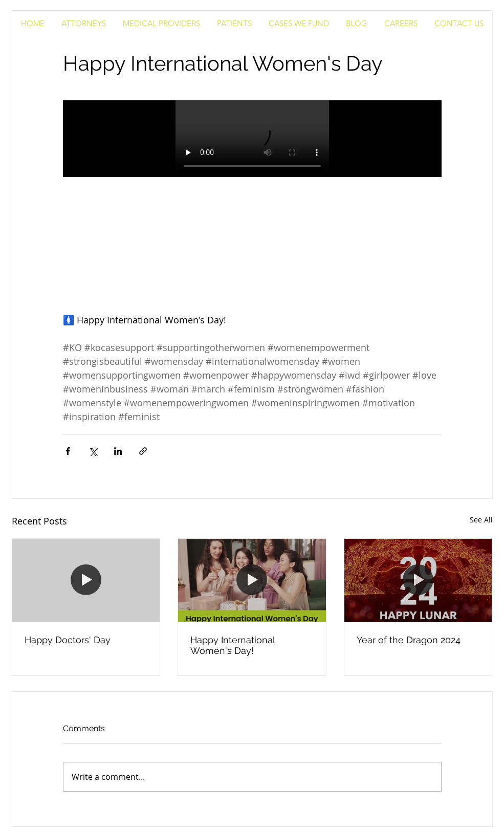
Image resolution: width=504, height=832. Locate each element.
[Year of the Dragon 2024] (418, 580)
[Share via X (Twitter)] (93, 451)
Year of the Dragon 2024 (409, 640)
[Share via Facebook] (68, 451)
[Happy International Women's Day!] (252, 580)
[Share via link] (143, 451)
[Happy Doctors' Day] (86, 580)
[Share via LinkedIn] (118, 451)
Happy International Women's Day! (233, 645)
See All (481, 520)
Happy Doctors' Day (68, 640)
